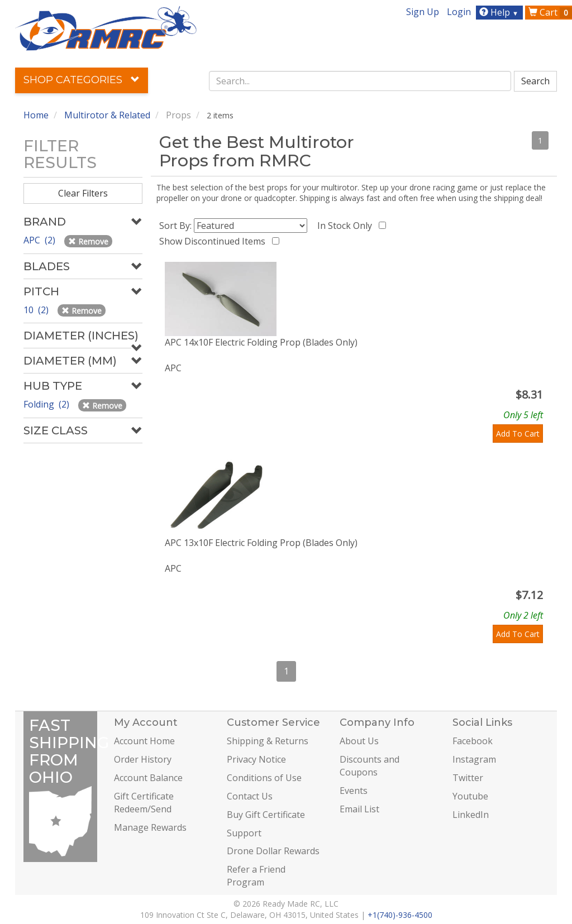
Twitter (468, 778)
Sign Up (423, 12)
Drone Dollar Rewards (273, 851)
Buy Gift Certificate (266, 815)
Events (354, 791)
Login (459, 12)
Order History (143, 759)
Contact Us (250, 796)
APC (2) (40, 240)
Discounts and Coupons (370, 766)
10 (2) (37, 310)
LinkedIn (471, 815)
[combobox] (360, 81)
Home (36, 115)
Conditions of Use (264, 778)
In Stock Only (347, 226)
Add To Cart (518, 434)
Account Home (144, 741)
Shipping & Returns (268, 741)
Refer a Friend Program (256, 876)
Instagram (474, 759)
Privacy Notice (256, 759)
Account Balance (148, 778)
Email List (359, 809)
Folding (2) (47, 404)
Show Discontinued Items (214, 241)
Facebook (473, 741)
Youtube (470, 796)
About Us (359, 741)
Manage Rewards (150, 827)
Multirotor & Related (107, 115)
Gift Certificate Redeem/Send (144, 803)
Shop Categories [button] (82, 80)
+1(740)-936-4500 (400, 915)
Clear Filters (83, 193)
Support (244, 833)
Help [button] (500, 12)
